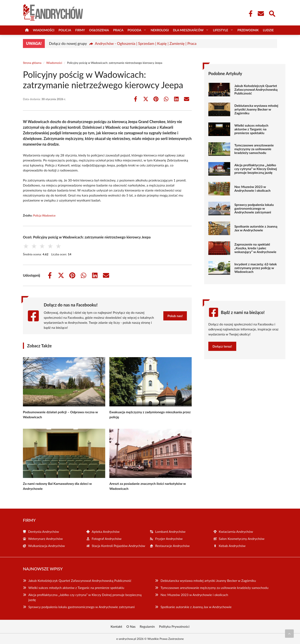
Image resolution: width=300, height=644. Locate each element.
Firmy (80, 30)
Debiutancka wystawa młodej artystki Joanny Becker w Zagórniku (256, 109)
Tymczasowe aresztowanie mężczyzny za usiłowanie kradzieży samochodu (254, 149)
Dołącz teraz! (222, 346)
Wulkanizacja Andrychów (46, 546)
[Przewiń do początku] (289, 634)
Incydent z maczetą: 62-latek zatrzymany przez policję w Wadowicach (256, 268)
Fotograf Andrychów (107, 539)
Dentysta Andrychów (44, 531)
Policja (65, 30)
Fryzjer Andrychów (169, 539)
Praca (118, 30)
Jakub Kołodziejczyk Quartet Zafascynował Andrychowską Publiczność (256, 89)
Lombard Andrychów (170, 531)
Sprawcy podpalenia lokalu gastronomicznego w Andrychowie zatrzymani (254, 208)
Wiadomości (44, 30)
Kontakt (116, 626)
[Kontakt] (261, 14)
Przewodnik (248, 30)
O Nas (131, 626)
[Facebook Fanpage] (249, 14)
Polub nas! (175, 316)
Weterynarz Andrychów (45, 539)
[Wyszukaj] (272, 13)
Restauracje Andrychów (172, 546)
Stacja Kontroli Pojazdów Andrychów (118, 546)
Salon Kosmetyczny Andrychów (242, 539)
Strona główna (32, 63)
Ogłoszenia (99, 30)
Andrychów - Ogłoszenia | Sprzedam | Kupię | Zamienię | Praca (146, 43)
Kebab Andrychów (232, 546)
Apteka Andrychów (106, 531)
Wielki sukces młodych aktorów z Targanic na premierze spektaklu (251, 129)
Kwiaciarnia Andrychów (236, 531)
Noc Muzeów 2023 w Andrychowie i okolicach (252, 189)
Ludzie (268, 30)
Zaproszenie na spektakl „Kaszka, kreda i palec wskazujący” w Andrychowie (255, 248)
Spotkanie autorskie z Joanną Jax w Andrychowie (256, 228)
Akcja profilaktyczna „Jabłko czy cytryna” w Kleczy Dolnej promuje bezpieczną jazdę (256, 169)
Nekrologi (160, 30)
